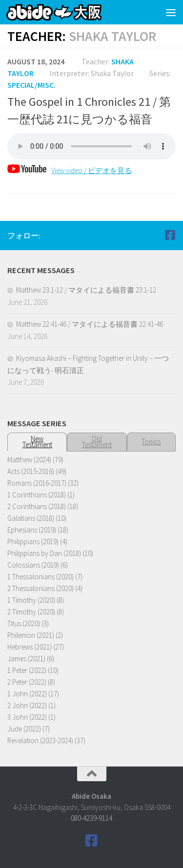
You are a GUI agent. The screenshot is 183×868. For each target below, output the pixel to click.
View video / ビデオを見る (70, 170)
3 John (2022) (27, 717)
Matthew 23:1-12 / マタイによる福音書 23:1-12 (86, 290)
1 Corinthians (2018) (37, 495)
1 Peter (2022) (27, 670)
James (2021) (26, 659)
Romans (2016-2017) (37, 483)
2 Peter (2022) (27, 682)
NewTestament (37, 442)
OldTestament (97, 442)
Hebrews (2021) (30, 647)
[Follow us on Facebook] (170, 235)
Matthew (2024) (29, 460)
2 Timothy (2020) (31, 612)
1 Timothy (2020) (31, 600)
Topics (151, 442)
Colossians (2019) (33, 565)
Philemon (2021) (31, 635)
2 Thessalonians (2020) (41, 588)
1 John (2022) (27, 694)
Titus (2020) (24, 623)
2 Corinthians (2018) (37, 506)
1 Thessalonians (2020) (41, 577)
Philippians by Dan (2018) (44, 553)
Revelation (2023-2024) (40, 740)
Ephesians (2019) (32, 530)
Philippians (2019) (33, 542)
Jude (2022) (24, 729)
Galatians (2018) (31, 518)
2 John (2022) (27, 705)
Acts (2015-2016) (31, 471)
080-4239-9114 (91, 818)
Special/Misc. (31, 85)
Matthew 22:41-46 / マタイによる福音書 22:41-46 (90, 324)
